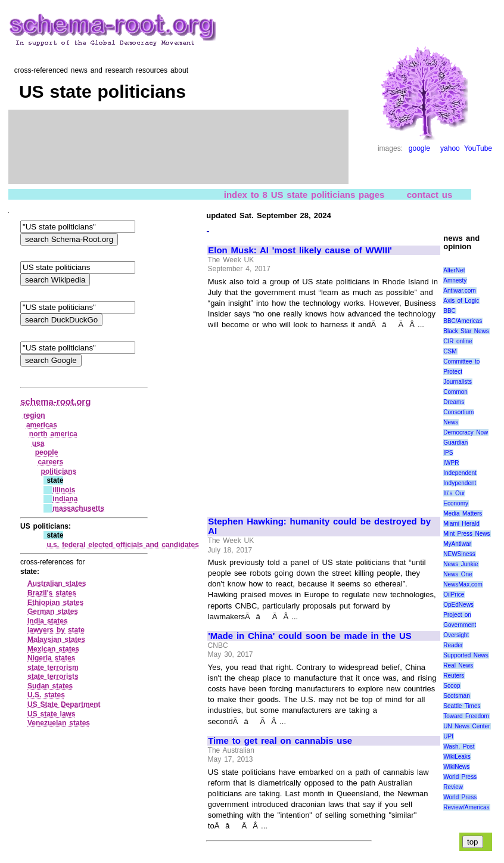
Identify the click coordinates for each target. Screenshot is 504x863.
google (419, 148)
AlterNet (454, 270)
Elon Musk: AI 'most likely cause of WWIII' (300, 250)
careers (51, 462)
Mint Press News (466, 534)
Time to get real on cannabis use (280, 741)
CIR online (458, 341)
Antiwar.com (459, 291)
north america (53, 434)
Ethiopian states (55, 603)
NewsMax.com (463, 584)
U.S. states (46, 695)
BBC (449, 311)
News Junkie (461, 564)
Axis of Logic (461, 301)
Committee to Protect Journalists (461, 372)
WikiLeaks (457, 757)
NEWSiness (459, 554)
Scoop (452, 686)
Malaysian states (56, 640)
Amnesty (455, 280)
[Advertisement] (308, 418)
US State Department (64, 704)
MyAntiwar (457, 544)
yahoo (450, 148)
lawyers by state (56, 630)
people (47, 452)
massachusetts (78, 508)
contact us (430, 194)
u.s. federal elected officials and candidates (122, 545)
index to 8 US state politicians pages (304, 194)
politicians (59, 471)
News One (458, 574)
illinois (64, 490)
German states (53, 611)
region (34, 415)
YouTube (478, 148)
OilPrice (454, 595)
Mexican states (53, 649)
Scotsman (456, 696)
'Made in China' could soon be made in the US (310, 636)
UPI (448, 736)
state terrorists (53, 676)
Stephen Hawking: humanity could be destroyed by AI (319, 527)
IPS (448, 453)
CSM (450, 351)
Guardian (455, 443)
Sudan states (50, 686)
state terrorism (53, 668)
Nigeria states (51, 658)
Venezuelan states (59, 723)
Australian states (57, 583)
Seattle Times (462, 706)
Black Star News (466, 331)
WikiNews (456, 767)
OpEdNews (458, 605)
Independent (460, 473)
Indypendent (460, 483)
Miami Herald (461, 524)
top (473, 842)
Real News (458, 665)
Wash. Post (459, 746)
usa (38, 443)
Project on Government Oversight (460, 625)
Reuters (454, 676)
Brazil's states (52, 593)
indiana (65, 499)
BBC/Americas (463, 321)
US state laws (52, 714)
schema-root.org (55, 401)
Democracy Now (466, 432)
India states (48, 621)
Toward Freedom (466, 716)
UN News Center (466, 726)
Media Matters (463, 513)
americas (42, 425)
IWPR (451, 463)
